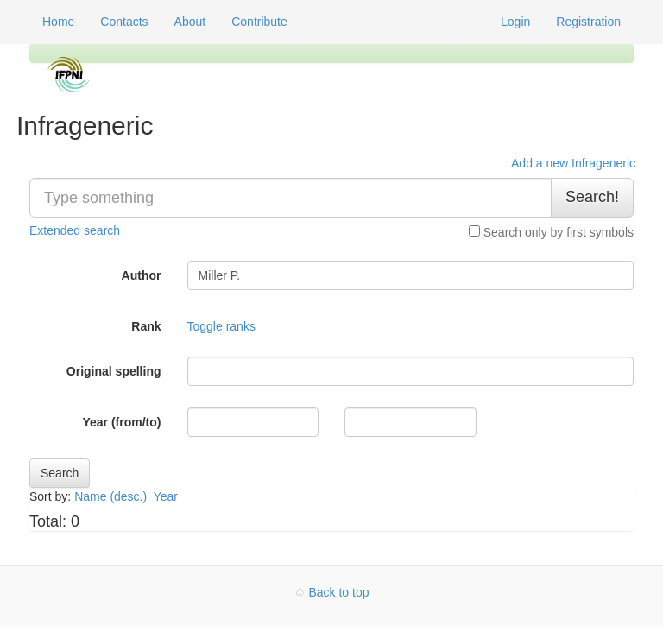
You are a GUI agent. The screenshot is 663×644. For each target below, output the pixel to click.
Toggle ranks (221, 326)
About (190, 22)
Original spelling (114, 371)
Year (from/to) (121, 422)
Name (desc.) (110, 496)
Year (167, 496)
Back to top (338, 592)
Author (142, 275)
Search (60, 473)
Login (515, 22)
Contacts (124, 22)
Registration (588, 22)
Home (58, 22)
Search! (592, 197)
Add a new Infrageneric (573, 163)
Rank (146, 326)
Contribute (259, 22)
